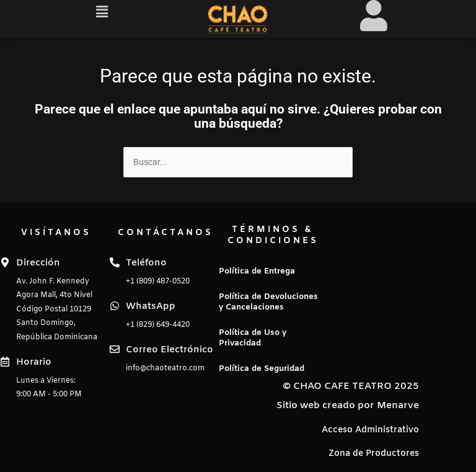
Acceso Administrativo (370, 430)
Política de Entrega (257, 271)
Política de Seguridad (262, 369)
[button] (102, 12)
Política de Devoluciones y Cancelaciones (268, 302)
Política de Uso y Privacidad (253, 338)
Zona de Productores (374, 454)
